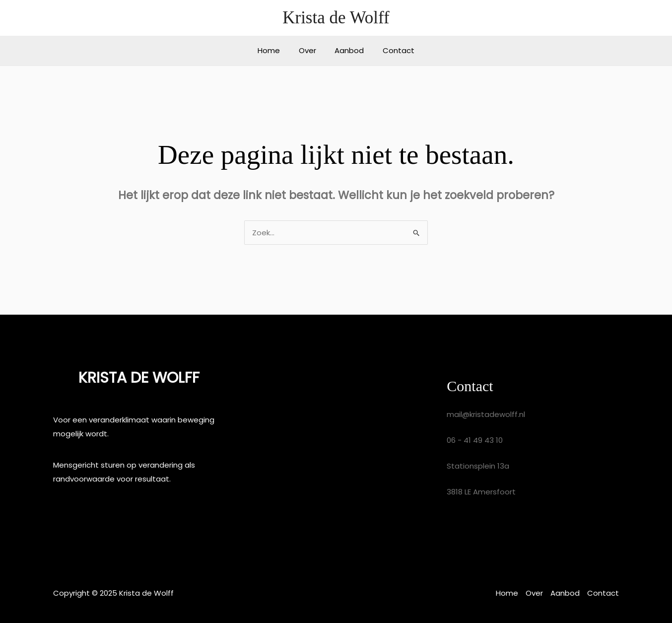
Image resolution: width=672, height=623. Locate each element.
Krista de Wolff (336, 18)
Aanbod (348, 50)
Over (309, 50)
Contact (393, 50)
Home (275, 50)
